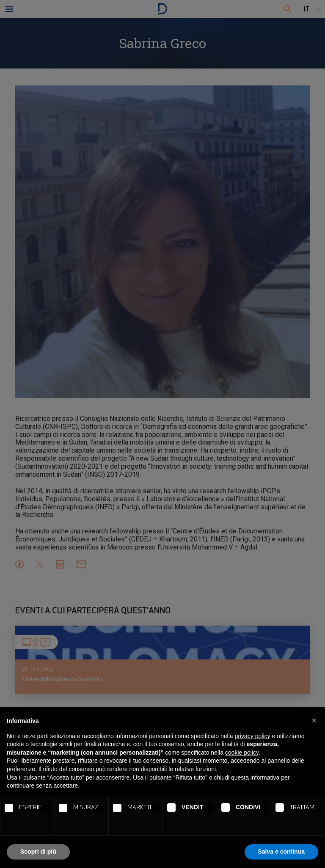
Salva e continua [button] (281, 852)
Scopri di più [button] (38, 852)
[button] (314, 720)
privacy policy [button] (253, 736)
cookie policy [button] (242, 753)
